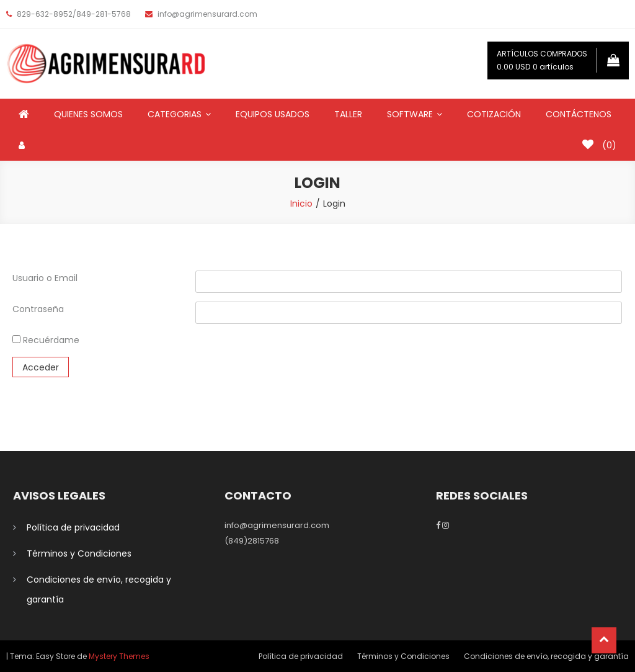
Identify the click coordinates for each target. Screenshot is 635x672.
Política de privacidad (73, 527)
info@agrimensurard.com (277, 525)
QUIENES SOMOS (88, 114)
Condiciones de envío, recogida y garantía (99, 589)
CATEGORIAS (175, 114)
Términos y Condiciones (79, 553)
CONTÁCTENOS (579, 114)
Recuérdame (46, 340)
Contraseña (38, 309)
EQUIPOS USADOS (273, 114)
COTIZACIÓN (494, 114)
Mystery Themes (119, 656)
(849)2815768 (252, 541)
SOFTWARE (410, 114)
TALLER (348, 114)
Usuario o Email (45, 278)
